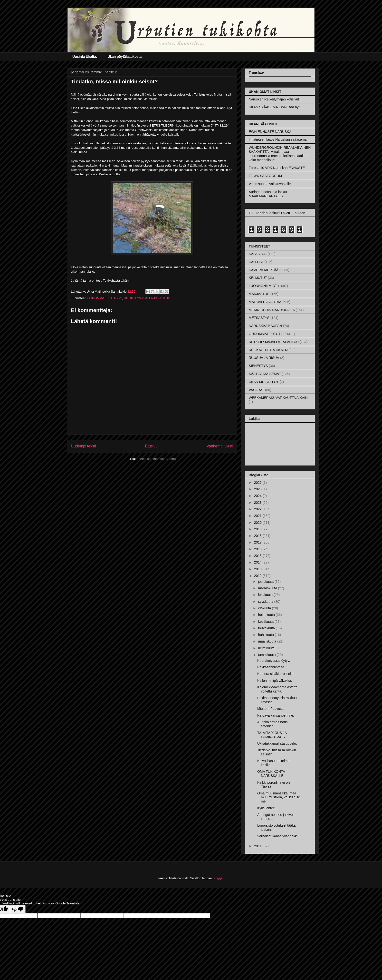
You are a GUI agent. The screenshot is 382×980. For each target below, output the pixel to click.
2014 (258, 562)
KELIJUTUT (258, 278)
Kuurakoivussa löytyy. (274, 661)
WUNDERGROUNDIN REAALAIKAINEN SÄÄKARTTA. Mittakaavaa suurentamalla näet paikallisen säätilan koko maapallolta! (280, 154)
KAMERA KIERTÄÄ (264, 270)
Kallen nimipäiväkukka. (275, 681)
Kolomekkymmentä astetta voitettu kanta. (277, 689)
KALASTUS (258, 254)
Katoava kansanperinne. (276, 715)
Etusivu (151, 446)
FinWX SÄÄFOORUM (265, 176)
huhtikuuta (266, 635)
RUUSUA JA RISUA (264, 358)
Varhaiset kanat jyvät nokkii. (278, 836)
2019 (258, 529)
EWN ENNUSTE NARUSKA (270, 132)
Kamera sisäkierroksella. (276, 674)
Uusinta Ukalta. (85, 57)
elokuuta (265, 608)
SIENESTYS (258, 366)
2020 (258, 523)
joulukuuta (266, 582)
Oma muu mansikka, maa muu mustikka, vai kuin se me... (279, 797)
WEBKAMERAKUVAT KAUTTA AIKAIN (278, 398)
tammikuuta (267, 655)
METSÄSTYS (259, 318)
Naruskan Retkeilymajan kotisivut (274, 99)
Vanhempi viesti (220, 446)
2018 (258, 536)
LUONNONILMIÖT (263, 286)
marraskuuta (268, 588)
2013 (258, 569)
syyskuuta (266, 602)
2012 (258, 576)
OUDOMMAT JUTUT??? (105, 298)
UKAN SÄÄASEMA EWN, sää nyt (274, 107)
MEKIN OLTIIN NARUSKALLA (272, 310)
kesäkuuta (266, 622)
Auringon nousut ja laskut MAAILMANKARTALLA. (268, 194)
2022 (258, 509)
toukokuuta (267, 628)
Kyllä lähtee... (267, 808)
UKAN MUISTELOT (264, 382)
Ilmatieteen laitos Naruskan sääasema (278, 139)
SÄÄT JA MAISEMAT (265, 374)
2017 (258, 542)
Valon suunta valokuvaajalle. (270, 184)
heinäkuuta (267, 615)
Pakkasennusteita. (271, 667)
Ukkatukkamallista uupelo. (277, 743)
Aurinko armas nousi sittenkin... (273, 724)
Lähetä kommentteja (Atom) (156, 459)
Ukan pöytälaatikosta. (125, 57)
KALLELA (256, 262)
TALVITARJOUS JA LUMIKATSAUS (272, 735)
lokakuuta (266, 595)
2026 (258, 483)
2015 (258, 556)
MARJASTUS (259, 294)
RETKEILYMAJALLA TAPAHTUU (147, 298)
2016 (258, 549)
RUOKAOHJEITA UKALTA (269, 350)
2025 (258, 489)
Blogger (218, 878)
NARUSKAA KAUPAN (265, 326)
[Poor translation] (18, 909)
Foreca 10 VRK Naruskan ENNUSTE (277, 168)
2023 (258, 503)
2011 (258, 846)
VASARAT (256, 390)
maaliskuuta (268, 641)
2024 (258, 496)
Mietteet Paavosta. (271, 709)
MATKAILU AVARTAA (265, 302)
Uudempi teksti (83, 446)
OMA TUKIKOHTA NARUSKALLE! (271, 774)
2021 (258, 516)
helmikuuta (267, 648)
